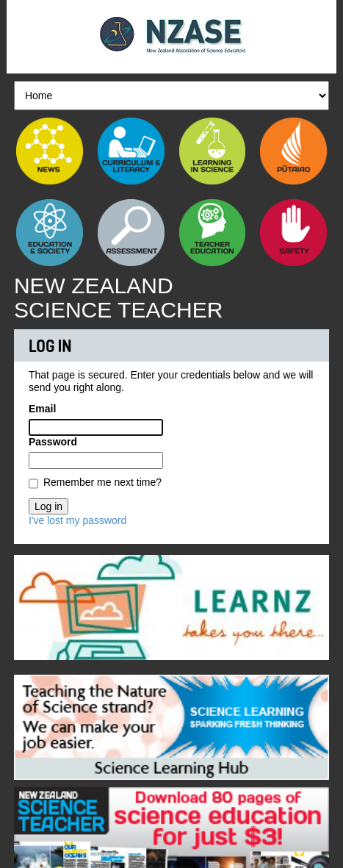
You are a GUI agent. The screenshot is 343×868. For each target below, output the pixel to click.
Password (53, 442)
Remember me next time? (102, 482)
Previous (25, 604)
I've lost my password (77, 520)
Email (42, 409)
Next (318, 604)
